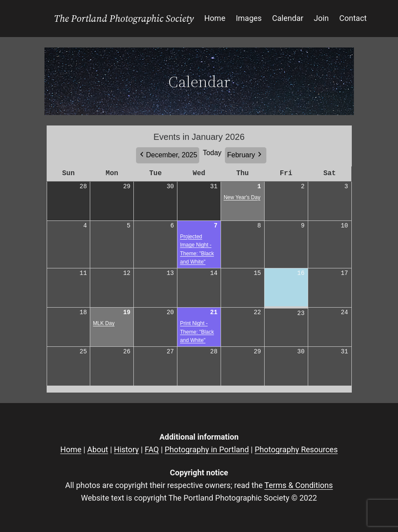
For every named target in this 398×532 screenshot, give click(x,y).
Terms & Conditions (299, 485)
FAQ (152, 449)
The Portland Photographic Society (124, 19)
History (126, 449)
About (98, 449)
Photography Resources (296, 449)
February (241, 155)
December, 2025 (172, 155)
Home (71, 449)
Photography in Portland (207, 449)
